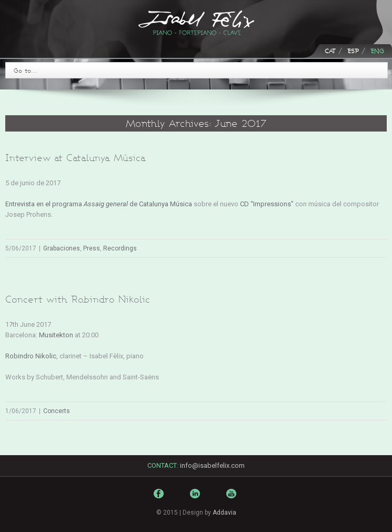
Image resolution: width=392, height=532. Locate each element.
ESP (353, 51)
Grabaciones (62, 248)
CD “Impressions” (267, 204)
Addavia (224, 513)
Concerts (57, 411)
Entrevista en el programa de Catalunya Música (99, 204)
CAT (330, 51)
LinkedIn (196, 498)
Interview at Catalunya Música (76, 158)
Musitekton (56, 335)
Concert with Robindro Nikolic (78, 299)
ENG (377, 51)
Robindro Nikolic (31, 356)
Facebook (160, 496)
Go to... (26, 70)
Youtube (233, 501)
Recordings (120, 248)
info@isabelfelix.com (212, 465)
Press (92, 248)
